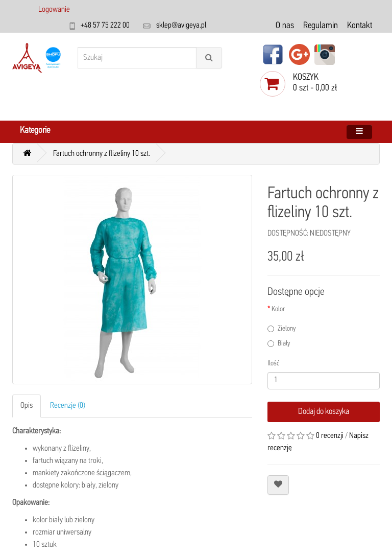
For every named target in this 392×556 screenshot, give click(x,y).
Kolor (278, 309)
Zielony (281, 329)
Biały (279, 344)
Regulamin (321, 26)
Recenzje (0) (68, 406)
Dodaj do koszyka (324, 412)
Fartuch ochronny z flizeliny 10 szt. (102, 154)
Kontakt (360, 26)
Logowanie (54, 10)
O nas (285, 26)
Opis (27, 406)
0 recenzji (330, 436)
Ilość (273, 364)
